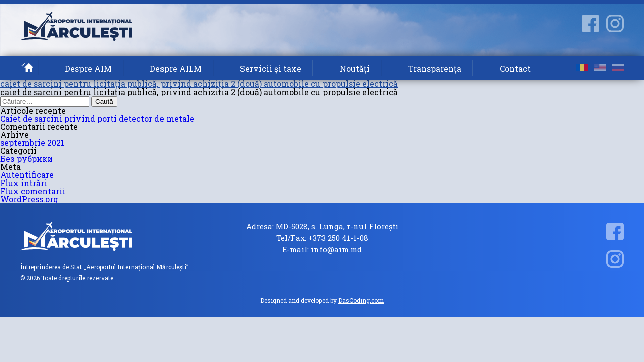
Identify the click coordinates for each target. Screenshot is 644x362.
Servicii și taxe (271, 69)
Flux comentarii (33, 191)
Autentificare (27, 175)
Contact (515, 69)
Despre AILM (176, 69)
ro (582, 68)
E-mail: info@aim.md (322, 250)
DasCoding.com (361, 300)
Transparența (435, 69)
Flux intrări (24, 183)
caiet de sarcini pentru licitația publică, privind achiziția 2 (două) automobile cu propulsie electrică (199, 84)
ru (618, 68)
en (600, 68)
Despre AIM (88, 69)
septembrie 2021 (32, 143)
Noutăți (355, 69)
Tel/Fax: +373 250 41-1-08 (322, 238)
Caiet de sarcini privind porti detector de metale (97, 118)
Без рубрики (26, 159)
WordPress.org (29, 199)
